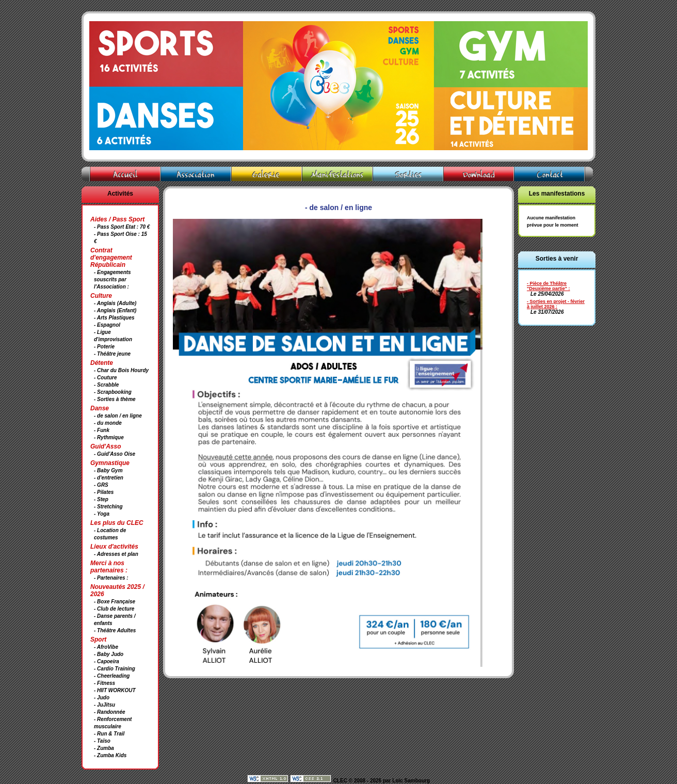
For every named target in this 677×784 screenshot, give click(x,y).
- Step (101, 499)
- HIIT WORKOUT (115, 690)
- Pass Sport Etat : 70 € (122, 227)
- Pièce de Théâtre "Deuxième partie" (547, 286)
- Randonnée (110, 712)
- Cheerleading (112, 676)
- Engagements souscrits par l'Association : (112, 279)
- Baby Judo (109, 654)
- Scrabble (106, 385)
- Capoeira (107, 661)
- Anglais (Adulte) (115, 303)
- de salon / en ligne (118, 416)
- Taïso (102, 741)
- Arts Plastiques (114, 318)
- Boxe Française (115, 602)
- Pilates (104, 492)
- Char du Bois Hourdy (121, 370)
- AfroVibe (106, 647)
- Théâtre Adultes (115, 630)
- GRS (101, 485)
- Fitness (104, 683)
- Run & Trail (109, 734)
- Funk (102, 430)
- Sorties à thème (115, 399)
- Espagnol (107, 325)
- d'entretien (109, 478)
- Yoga (102, 514)
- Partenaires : (111, 578)
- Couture (105, 378)
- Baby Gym (108, 470)
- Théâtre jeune (112, 354)
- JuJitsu (104, 705)
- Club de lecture (114, 609)
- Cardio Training (115, 669)
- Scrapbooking (113, 392)
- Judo (102, 698)
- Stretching (108, 507)
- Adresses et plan (116, 554)
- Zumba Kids (110, 755)
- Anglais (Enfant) (115, 310)
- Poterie (104, 347)
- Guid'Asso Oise (115, 454)
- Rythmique (109, 437)
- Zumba (104, 748)
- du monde (108, 423)
